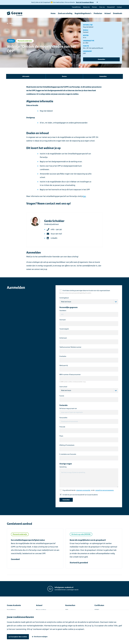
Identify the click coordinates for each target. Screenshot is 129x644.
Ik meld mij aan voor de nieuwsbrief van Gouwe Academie (80, 495)
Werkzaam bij (64, 365)
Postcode (62, 427)
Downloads (118, 13)
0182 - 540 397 (56, 229)
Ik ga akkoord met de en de (88, 490)
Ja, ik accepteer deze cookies (18, 637)
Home (53, 13)
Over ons (102, 7)
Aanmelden (101, 59)
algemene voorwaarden (83, 490)
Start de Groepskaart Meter (85, 2)
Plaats (61, 436)
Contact (119, 7)
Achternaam (63, 338)
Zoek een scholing (65, 13)
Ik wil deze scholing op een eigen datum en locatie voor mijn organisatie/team (86, 291)
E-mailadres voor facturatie (68, 454)
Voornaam (63, 320)
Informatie (26, 76)
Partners (94, 7)
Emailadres (63, 356)
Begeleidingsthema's (83, 13)
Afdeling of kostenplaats (67, 445)
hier (84, 196)
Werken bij (86, 7)
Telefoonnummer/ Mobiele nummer (70, 347)
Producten (98, 13)
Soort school (63, 387)
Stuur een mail (56, 234)
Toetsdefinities (76, 7)
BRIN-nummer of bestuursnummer (70, 375)
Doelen (64, 76)
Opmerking (63, 467)
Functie (62, 396)
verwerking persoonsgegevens (104, 490)
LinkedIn (54, 238)
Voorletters (63, 311)
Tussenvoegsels (64, 329)
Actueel (108, 13)
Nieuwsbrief (111, 7)
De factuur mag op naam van (68, 408)
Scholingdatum (64, 298)
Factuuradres (63, 418)
